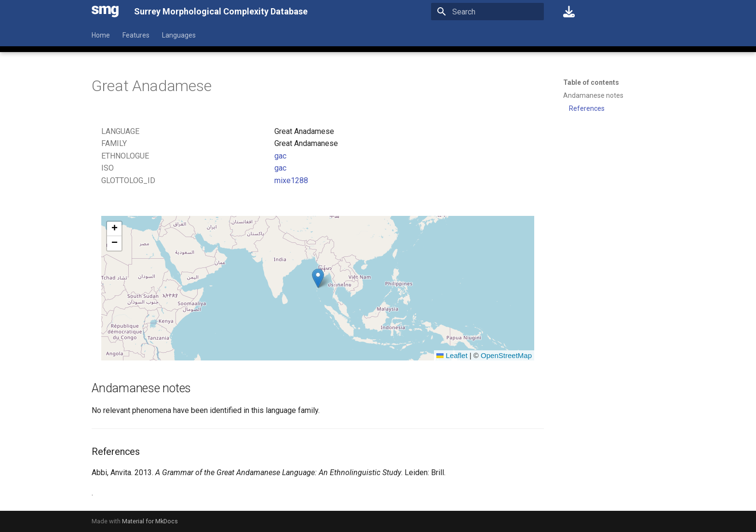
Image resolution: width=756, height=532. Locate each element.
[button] (318, 278)
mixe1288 (291, 180)
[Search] (487, 12)
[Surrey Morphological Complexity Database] (105, 12)
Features (136, 35)
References (587, 108)
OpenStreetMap (506, 355)
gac (280, 156)
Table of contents (591, 82)
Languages (179, 35)
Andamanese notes (593, 95)
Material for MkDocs (150, 521)
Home (101, 35)
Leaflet (452, 355)
